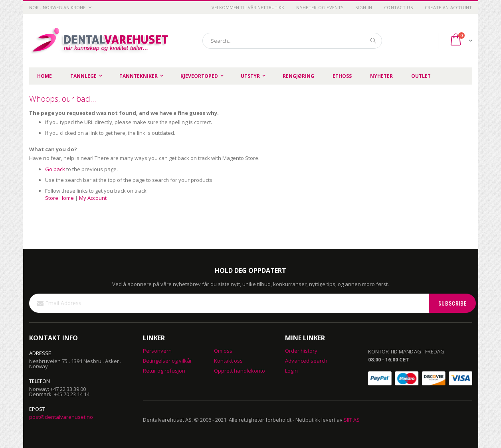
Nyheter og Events (320, 7)
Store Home (59, 198)
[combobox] (292, 41)
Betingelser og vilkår (167, 361)
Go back (55, 169)
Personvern (157, 351)
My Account (93, 198)
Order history (301, 351)
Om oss (223, 351)
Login (291, 371)
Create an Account (449, 7)
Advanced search (306, 361)
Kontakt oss (228, 361)
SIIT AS (352, 420)
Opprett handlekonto (240, 371)
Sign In (364, 7)
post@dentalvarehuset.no (61, 417)
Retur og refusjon (164, 371)
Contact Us (398, 7)
